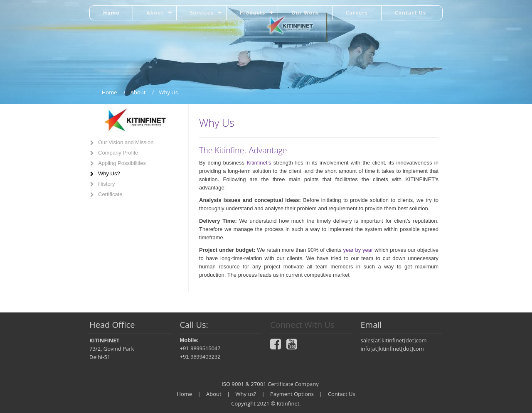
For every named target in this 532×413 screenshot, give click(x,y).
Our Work (305, 13)
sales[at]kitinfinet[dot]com (394, 340)
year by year (358, 250)
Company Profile (118, 153)
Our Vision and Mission (126, 142)
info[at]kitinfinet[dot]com (392, 349)
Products (252, 13)
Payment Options (292, 394)
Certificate (110, 194)
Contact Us (410, 13)
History (106, 184)
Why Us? (109, 173)
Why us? (246, 394)
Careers (357, 13)
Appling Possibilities (122, 163)
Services (202, 13)
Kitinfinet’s (260, 163)
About (155, 13)
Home (111, 13)
